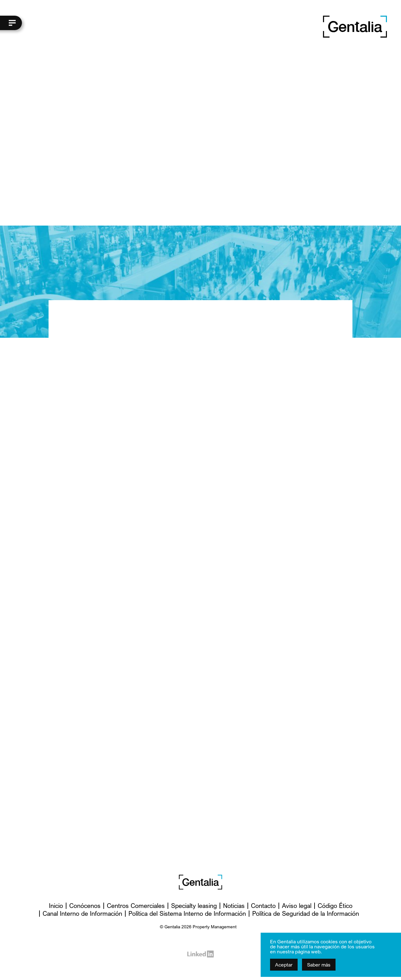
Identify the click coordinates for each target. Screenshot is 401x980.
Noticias (234, 906)
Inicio (56, 906)
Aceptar (284, 965)
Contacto (263, 906)
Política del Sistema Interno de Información (187, 913)
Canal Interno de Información (82, 913)
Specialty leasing (194, 906)
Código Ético (335, 906)
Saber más (319, 965)
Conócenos (85, 906)
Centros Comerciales (136, 906)
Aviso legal (297, 906)
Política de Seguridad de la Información (306, 913)
